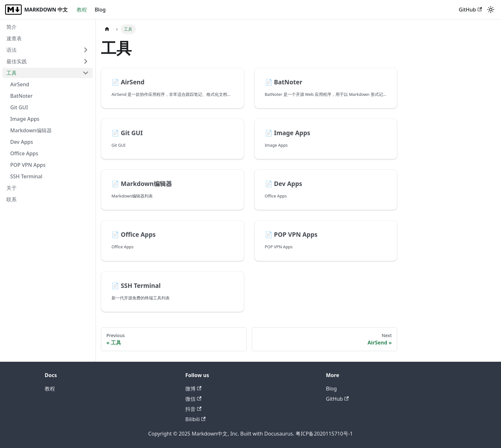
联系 (12, 199)
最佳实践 (17, 61)
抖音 (193, 409)
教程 (82, 10)
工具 (12, 73)
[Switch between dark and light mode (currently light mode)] (491, 10)
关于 (12, 188)
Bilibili (195, 419)
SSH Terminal (26, 176)
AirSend (20, 84)
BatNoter (21, 96)
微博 (193, 389)
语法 (12, 50)
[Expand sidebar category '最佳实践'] (86, 61)
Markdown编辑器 (31, 130)
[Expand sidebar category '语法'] (86, 50)
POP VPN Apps (28, 165)
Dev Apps (22, 142)
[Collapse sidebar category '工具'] (86, 73)
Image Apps (25, 119)
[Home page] (107, 29)
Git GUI (19, 107)
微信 (193, 399)
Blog (100, 10)
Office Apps (24, 153)
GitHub (470, 10)
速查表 (14, 38)
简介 (12, 27)
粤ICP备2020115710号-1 (324, 434)
